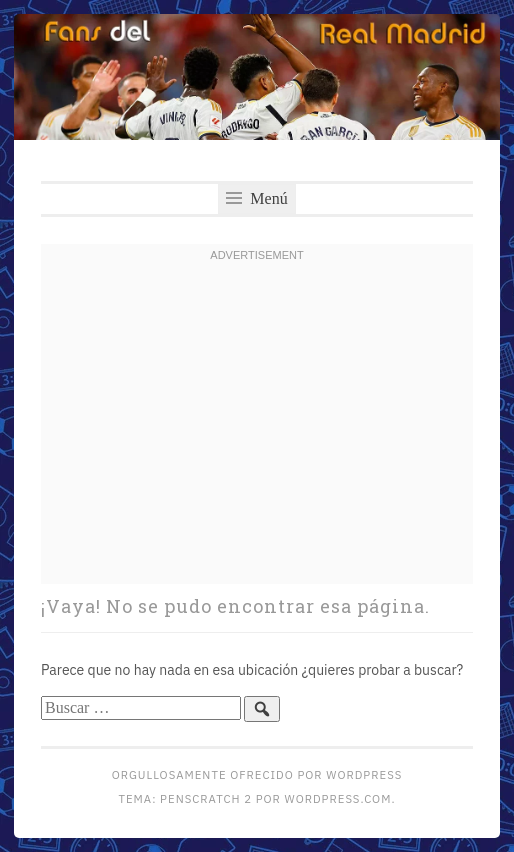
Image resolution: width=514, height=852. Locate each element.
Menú (256, 198)
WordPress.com (338, 798)
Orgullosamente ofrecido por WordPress (257, 774)
